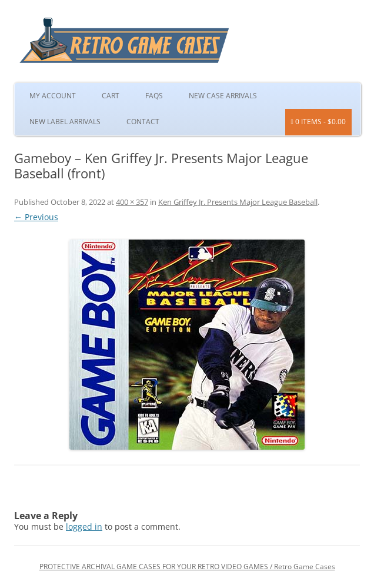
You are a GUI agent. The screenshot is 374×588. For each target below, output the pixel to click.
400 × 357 (132, 202)
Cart (111, 96)
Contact (143, 122)
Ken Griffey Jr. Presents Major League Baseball (238, 202)
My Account (53, 96)
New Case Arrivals (223, 96)
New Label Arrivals (65, 122)
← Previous (36, 217)
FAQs (154, 96)
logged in (84, 526)
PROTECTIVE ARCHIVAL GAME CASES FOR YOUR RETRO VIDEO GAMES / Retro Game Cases (187, 567)
